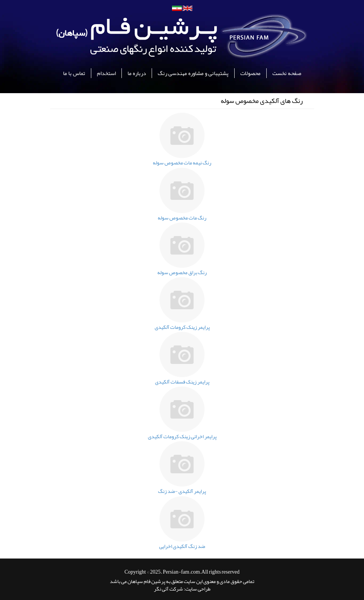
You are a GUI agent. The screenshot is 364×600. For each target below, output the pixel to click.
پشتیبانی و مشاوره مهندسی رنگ (193, 73)
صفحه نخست (287, 73)
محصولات (250, 73)
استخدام (106, 73)
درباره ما (137, 73)
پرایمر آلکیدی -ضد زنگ (182, 491)
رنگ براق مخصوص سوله (182, 272)
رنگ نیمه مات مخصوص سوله (182, 163)
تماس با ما (74, 73)
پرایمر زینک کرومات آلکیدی (182, 327)
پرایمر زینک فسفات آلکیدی (182, 382)
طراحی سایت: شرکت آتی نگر (182, 589)
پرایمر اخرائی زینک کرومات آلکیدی (182, 436)
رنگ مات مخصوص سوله (182, 218)
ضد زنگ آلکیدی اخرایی (182, 546)
